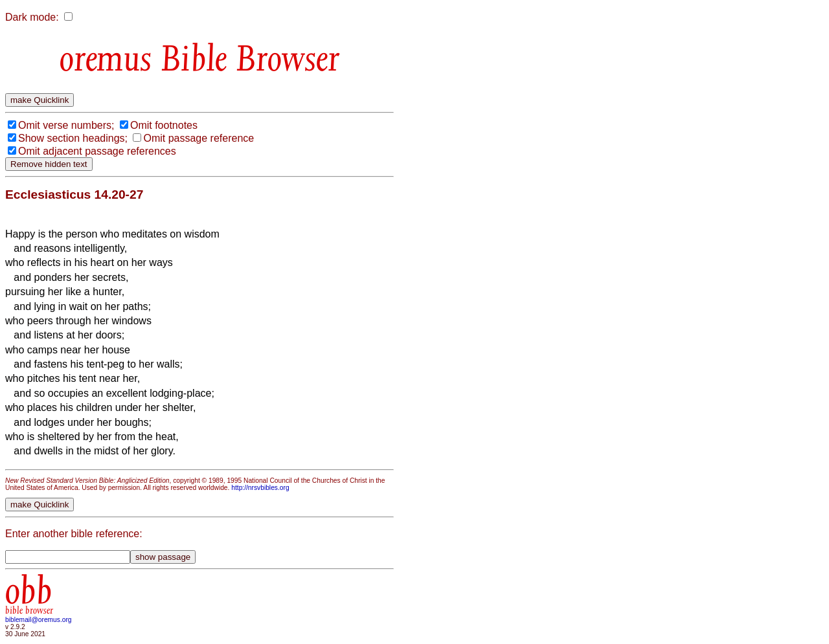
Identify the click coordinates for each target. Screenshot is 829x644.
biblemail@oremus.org (39, 620)
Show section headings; (73, 138)
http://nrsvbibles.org (260, 488)
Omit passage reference (199, 138)
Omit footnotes (164, 125)
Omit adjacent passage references (97, 151)
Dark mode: (32, 17)
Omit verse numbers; (66, 125)
